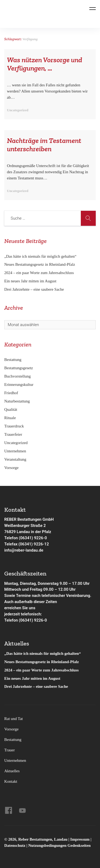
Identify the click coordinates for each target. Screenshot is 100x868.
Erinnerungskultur (19, 385)
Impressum (81, 839)
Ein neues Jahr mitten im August (30, 281)
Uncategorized (16, 443)
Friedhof (11, 393)
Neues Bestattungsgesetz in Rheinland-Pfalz (40, 264)
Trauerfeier (13, 434)
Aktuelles (12, 771)
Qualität (11, 409)
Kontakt (11, 781)
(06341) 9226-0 (33, 620)
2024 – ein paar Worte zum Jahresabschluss (39, 273)
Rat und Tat (14, 719)
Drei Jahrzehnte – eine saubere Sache (34, 289)
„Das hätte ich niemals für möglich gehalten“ (40, 256)
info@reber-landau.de (24, 550)
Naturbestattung (17, 401)
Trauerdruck (14, 426)
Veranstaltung (15, 459)
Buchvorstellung (17, 376)
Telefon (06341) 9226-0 (26, 538)
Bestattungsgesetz (19, 368)
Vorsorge (11, 468)
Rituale (10, 418)
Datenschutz (15, 845)
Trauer (9, 750)
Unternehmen (15, 451)
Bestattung (13, 360)
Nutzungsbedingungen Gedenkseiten (59, 845)
